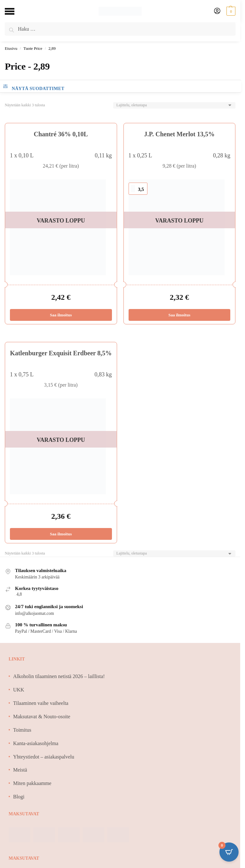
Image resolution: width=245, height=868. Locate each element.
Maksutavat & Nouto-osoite (42, 717)
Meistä (20, 770)
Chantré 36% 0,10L (61, 134)
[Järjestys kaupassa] (174, 105)
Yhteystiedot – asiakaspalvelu (44, 757)
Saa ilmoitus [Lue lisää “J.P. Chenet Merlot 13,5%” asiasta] (179, 315)
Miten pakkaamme (32, 783)
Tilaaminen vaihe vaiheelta (41, 703)
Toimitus (22, 730)
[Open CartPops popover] (229, 852)
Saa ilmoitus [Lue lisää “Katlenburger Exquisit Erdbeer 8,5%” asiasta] (61, 534)
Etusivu (11, 49)
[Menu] (14, 11)
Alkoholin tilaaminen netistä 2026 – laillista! (59, 676)
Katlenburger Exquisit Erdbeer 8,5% (61, 353)
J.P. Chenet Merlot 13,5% (179, 134)
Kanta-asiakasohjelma (36, 743)
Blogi (19, 797)
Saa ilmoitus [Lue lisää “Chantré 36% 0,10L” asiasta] (61, 315)
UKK (19, 690)
